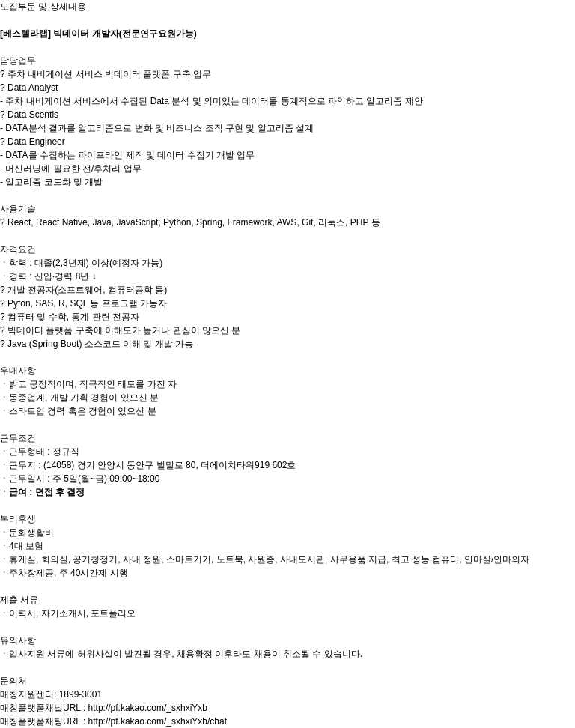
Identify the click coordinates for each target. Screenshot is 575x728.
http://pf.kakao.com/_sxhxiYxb (148, 708)
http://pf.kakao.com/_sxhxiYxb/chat (158, 721)
